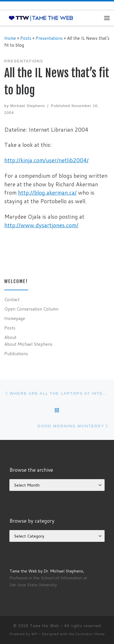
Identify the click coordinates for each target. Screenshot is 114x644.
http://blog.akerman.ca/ (47, 192)
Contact (12, 299)
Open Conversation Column (31, 309)
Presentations (49, 38)
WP (34, 634)
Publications (16, 353)
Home (10, 38)
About (10, 337)
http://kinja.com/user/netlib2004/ (46, 160)
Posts (26, 38)
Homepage (15, 318)
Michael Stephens (28, 106)
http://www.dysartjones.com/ (41, 225)
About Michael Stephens (28, 344)
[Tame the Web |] (41, 18)
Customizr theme (90, 634)
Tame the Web (44, 626)
